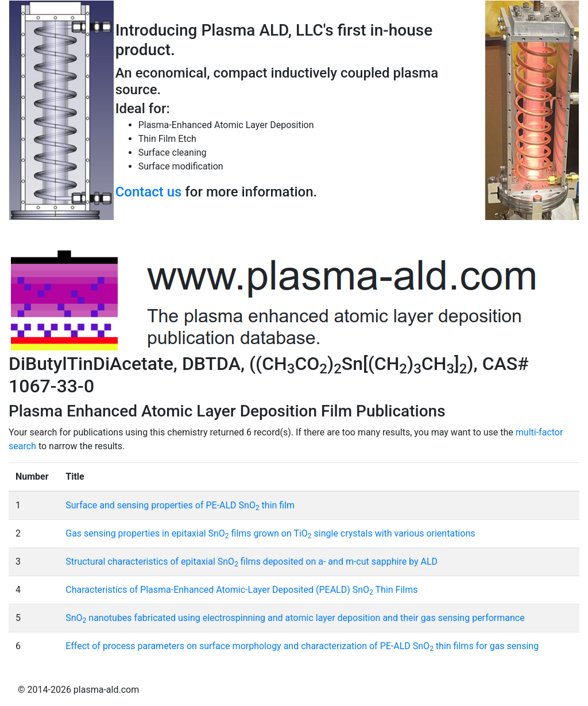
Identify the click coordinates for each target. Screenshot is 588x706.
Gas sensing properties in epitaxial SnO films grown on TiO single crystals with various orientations (270, 533)
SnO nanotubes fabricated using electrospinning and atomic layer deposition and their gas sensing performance (295, 618)
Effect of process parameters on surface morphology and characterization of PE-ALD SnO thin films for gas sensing (302, 646)
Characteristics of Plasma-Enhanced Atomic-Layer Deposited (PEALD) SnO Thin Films (241, 590)
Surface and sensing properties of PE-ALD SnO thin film (180, 505)
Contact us (149, 192)
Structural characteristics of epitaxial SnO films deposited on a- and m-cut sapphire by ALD (252, 562)
